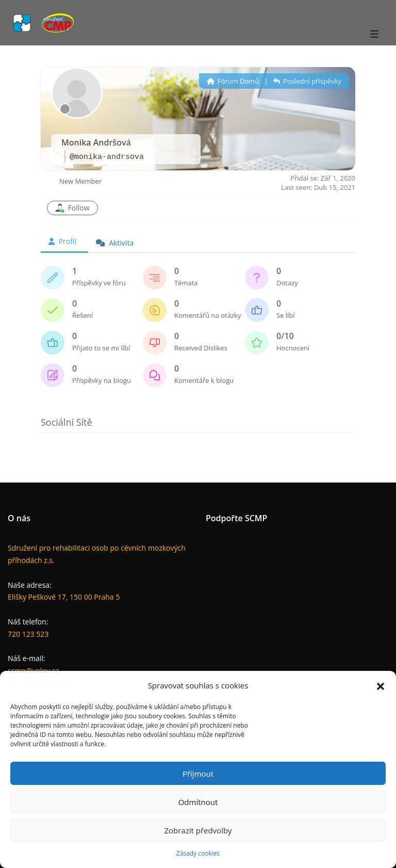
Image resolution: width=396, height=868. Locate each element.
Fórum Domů (233, 81)
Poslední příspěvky (307, 81)
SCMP (256, 518)
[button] (381, 685)
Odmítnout (198, 802)
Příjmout (198, 774)
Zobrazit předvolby (198, 830)
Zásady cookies (198, 853)
